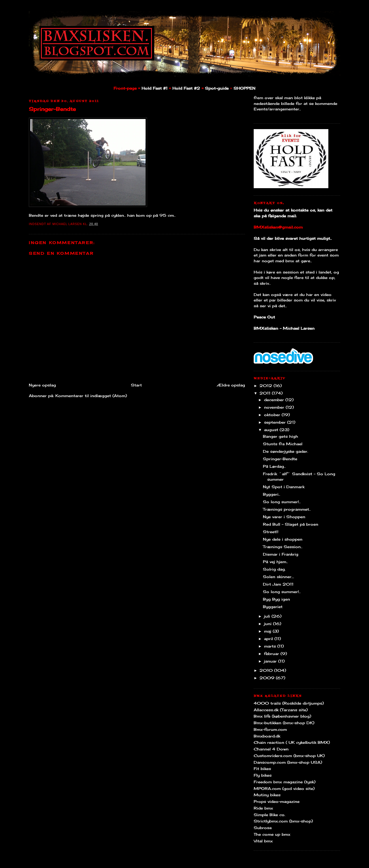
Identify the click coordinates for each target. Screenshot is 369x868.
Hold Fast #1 (155, 88)
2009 (268, 678)
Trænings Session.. (283, 547)
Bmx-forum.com (270, 729)
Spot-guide (217, 88)
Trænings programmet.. (287, 509)
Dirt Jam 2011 (278, 584)
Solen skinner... (278, 577)
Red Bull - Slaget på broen (291, 524)
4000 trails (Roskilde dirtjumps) (289, 703)
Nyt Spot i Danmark (284, 487)
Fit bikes (262, 769)
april (269, 639)
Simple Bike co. (270, 815)
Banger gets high (280, 436)
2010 (267, 670)
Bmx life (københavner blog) (282, 716)
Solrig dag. (274, 569)
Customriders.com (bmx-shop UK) (289, 756)
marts (271, 646)
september (276, 422)
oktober (273, 415)
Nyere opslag (42, 385)
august (272, 430)
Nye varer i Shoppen (284, 517)
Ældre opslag (231, 385)
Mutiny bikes (267, 795)
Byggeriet (273, 607)
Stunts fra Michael (283, 444)
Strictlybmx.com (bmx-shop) (283, 821)
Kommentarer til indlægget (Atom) (91, 396)
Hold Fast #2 (186, 88)
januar (271, 661)
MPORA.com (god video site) (284, 788)
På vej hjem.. (275, 562)
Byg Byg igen (276, 599)
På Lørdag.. (274, 466)
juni (269, 624)
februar (272, 654)
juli (268, 616)
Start (136, 385)
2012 (267, 386)
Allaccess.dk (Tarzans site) (281, 710)
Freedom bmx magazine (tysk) (285, 782)
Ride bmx (263, 808)
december (275, 400)
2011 (266, 393)
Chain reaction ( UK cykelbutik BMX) (292, 742)
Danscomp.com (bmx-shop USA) (288, 762)
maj (268, 631)
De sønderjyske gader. (286, 451)
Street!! (271, 532)
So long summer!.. (282, 502)
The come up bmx (272, 834)
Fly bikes (263, 775)
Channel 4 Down (271, 749)
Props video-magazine (277, 801)
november (275, 407)
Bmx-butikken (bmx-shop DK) (284, 723)
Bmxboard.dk (267, 736)
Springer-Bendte (52, 109)
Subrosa (263, 828)
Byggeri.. (272, 494)
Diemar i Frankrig (281, 554)
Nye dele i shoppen (283, 539)
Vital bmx (263, 841)
